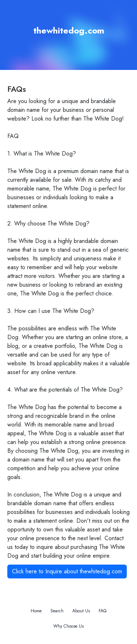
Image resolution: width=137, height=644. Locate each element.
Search (57, 611)
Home (36, 611)
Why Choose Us (68, 626)
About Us (81, 611)
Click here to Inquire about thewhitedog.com (67, 571)
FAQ (102, 611)
